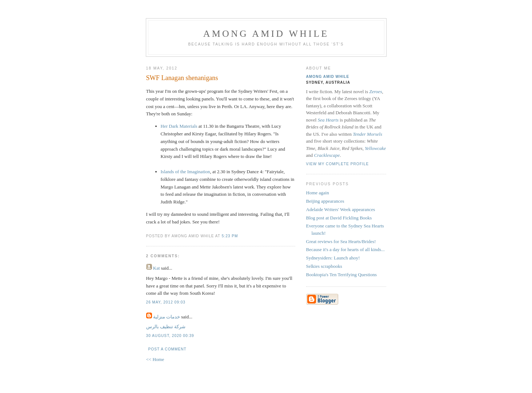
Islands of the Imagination (185, 172)
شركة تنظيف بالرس (166, 327)
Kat (157, 268)
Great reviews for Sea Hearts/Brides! (341, 241)
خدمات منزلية (167, 317)
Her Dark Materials (179, 126)
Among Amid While (266, 34)
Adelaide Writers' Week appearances (341, 209)
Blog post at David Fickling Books (339, 218)
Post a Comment (167, 349)
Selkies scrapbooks (324, 266)
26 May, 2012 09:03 (166, 302)
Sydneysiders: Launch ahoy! (333, 258)
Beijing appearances (325, 201)
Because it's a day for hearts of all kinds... (345, 249)
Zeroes (376, 92)
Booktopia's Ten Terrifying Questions (342, 275)
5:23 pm (230, 236)
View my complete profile (338, 164)
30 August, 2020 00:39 (170, 336)
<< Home (155, 359)
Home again (318, 193)
